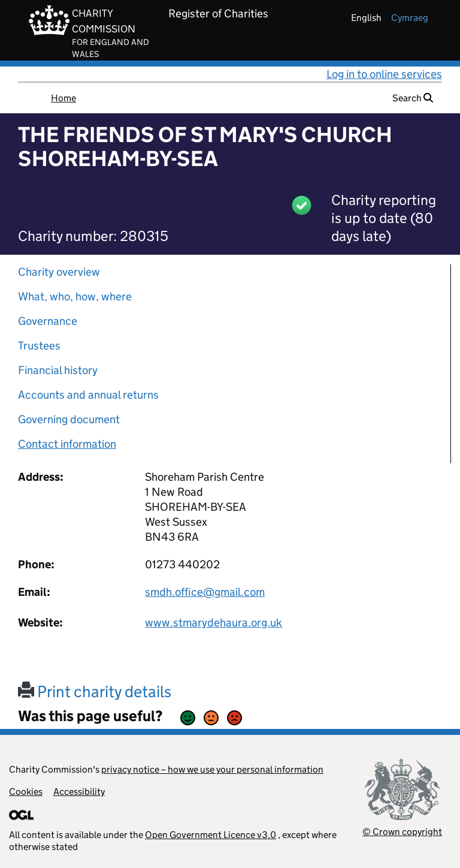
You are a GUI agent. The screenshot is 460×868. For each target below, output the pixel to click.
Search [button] (413, 98)
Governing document (69, 419)
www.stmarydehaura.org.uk (214, 623)
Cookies (26, 792)
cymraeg (410, 18)
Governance (48, 321)
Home (63, 98)
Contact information (67, 444)
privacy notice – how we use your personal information (212, 769)
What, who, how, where (75, 296)
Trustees (39, 346)
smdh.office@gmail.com (205, 592)
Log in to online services (384, 74)
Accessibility (79, 792)
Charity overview (59, 272)
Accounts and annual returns (88, 395)
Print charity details (95, 691)
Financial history (58, 370)
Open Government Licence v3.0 (211, 835)
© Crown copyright (402, 832)
